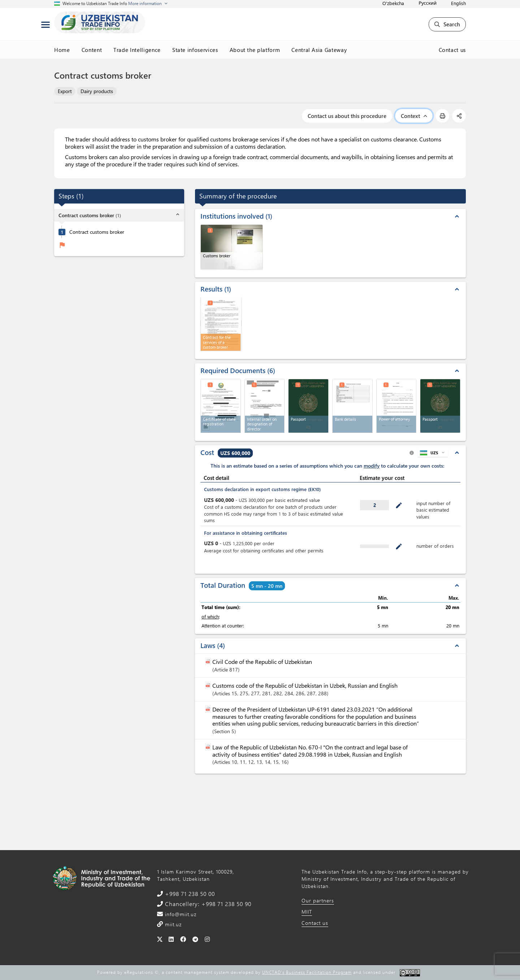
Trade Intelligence (137, 50)
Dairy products (97, 91)
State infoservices (195, 50)
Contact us (452, 50)
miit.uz (172, 924)
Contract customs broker (97, 232)
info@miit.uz (180, 914)
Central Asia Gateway (319, 50)
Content (92, 50)
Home (62, 50)
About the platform (255, 50)
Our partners (318, 900)
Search (447, 24)
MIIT (307, 912)
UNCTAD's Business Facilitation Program (307, 972)
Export (65, 91)
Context (414, 116)
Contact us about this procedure (347, 116)
